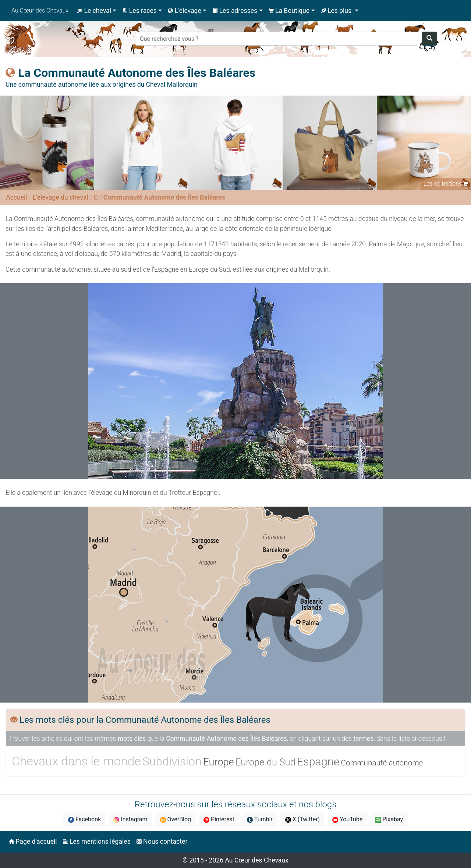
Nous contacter (162, 842)
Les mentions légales (97, 842)
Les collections (443, 184)
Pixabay (389, 819)
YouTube (347, 819)
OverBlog (176, 819)
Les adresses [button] (235, 11)
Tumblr (260, 819)
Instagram (130, 819)
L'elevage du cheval (61, 197)
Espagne (318, 762)
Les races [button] (139, 11)
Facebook (84, 819)
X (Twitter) (302, 819)
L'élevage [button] (184, 11)
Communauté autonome (382, 763)
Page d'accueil (33, 842)
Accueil (16, 197)
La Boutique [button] (289, 11)
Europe (218, 762)
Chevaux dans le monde (76, 761)
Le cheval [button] (94, 11)
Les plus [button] (337, 11)
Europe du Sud (265, 762)
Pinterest (219, 819)
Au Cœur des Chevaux (40, 10)
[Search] (277, 39)
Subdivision (172, 761)
